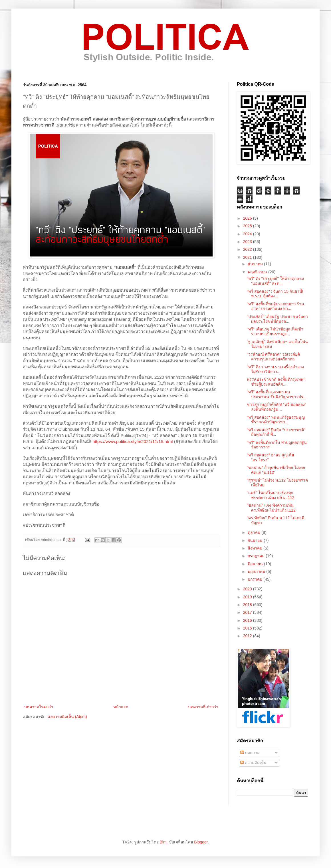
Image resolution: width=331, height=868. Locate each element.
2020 (248, 589)
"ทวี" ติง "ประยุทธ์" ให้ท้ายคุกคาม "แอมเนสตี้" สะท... (275, 281)
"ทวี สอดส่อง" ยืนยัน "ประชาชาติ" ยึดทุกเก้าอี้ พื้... (276, 432)
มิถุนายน (256, 564)
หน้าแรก (121, 707)
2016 (248, 620)
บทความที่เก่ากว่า (203, 707)
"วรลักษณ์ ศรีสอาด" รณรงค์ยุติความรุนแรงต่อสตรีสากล (273, 357)
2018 (248, 605)
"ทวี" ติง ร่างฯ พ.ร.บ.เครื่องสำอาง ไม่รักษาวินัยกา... (275, 369)
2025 (248, 226)
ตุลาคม (255, 532)
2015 (248, 628)
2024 (248, 234)
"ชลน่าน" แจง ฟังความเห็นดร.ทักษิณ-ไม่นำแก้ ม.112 (271, 508)
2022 (248, 249)
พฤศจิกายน (258, 272)
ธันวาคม (256, 264)
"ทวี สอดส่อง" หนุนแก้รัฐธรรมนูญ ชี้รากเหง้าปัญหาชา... (276, 420)
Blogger (201, 842)
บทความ (250, 753)
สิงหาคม (256, 548)
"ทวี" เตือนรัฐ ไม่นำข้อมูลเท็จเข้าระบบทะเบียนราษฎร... (275, 331)
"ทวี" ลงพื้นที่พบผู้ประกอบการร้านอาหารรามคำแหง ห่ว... (276, 306)
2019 (248, 597)
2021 (248, 257)
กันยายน (256, 540)
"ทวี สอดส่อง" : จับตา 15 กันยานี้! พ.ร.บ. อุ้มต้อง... (275, 294)
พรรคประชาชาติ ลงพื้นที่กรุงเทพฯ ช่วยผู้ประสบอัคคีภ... (276, 382)
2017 (248, 612)
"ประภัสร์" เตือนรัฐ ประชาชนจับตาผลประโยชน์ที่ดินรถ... (277, 319)
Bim (163, 842)
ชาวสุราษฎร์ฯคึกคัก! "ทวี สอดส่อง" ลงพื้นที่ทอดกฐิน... (276, 407)
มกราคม (256, 579)
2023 (248, 242)
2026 (248, 218)
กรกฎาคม (257, 556)
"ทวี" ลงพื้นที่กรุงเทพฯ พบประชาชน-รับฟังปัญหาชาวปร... (277, 394)
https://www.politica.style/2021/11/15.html (133, 441)
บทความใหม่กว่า (39, 707)
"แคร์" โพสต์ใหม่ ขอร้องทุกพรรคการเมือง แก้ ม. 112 (271, 495)
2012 (248, 636)
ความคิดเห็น (253, 763)
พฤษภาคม (257, 572)
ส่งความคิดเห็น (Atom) (67, 717)
